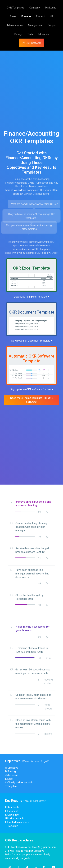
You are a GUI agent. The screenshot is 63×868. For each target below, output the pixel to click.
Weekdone (20, 190)
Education (43, 34)
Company (35, 8)
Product (40, 16)
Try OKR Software (32, 43)
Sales (13, 16)
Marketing (51, 8)
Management (35, 25)
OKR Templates (16, 8)
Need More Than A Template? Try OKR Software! (32, 400)
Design (18, 34)
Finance (26, 16)
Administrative (15, 25)
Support (52, 25)
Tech (30, 34)
